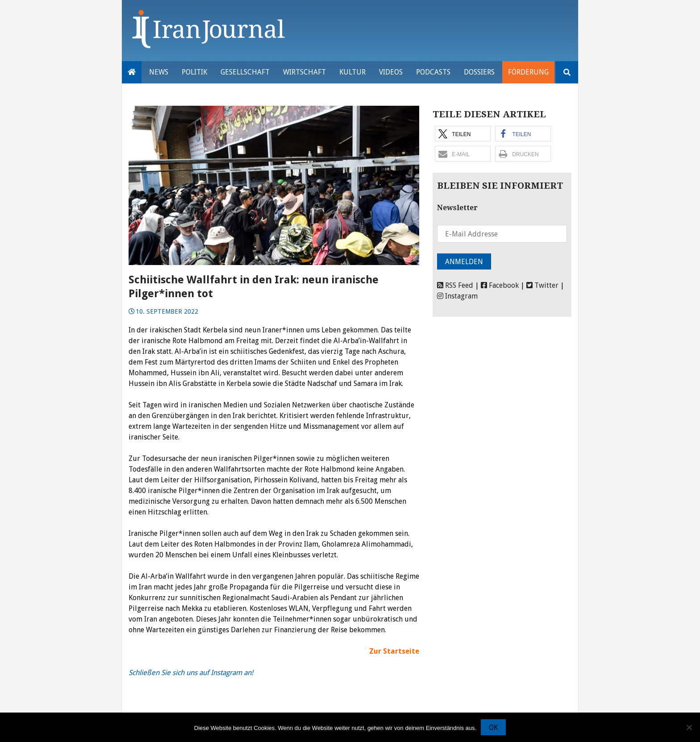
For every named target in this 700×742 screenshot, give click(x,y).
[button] (463, 134)
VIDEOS (391, 72)
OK (493, 727)
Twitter (542, 285)
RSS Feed (455, 285)
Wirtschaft (304, 72)
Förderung (528, 72)
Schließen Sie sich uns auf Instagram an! (191, 673)
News (159, 72)
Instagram (457, 296)
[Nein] (689, 727)
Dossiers (479, 72)
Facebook (500, 285)
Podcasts (433, 72)
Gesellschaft (245, 72)
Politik (194, 72)
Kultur (352, 72)
